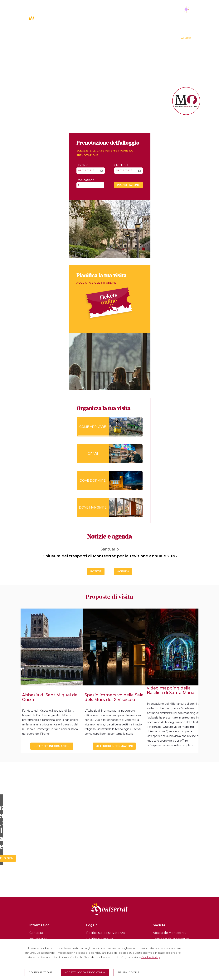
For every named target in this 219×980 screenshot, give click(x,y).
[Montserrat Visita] (46, 28)
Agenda (123, 571)
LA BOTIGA (183, 29)
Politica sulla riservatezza (105, 933)
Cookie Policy (151, 957)
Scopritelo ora (110, 839)
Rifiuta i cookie (128, 972)
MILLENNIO (161, 29)
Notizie (96, 571)
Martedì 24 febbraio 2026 (153, 10)
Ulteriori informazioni (52, 746)
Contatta (36, 933)
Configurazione (40, 972)
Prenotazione (128, 186)
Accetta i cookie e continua (85, 972)
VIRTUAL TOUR (164, 37)
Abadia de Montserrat (169, 933)
